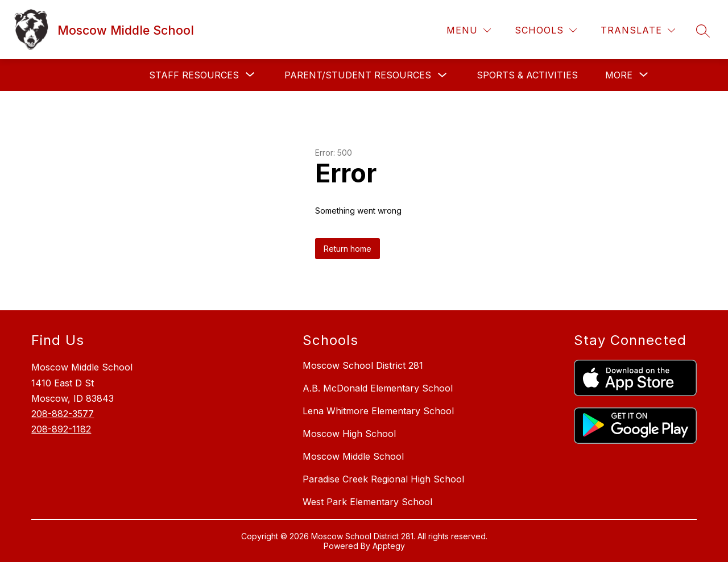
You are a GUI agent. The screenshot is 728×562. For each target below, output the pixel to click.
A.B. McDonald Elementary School (378, 388)
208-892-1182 (61, 429)
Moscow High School (349, 434)
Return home (348, 249)
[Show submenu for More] (619, 75)
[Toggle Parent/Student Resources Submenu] (442, 75)
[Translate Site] (638, 30)
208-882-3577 (63, 414)
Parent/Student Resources (358, 75)
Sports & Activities (527, 75)
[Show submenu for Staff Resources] (194, 75)
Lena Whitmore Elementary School (378, 411)
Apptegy (389, 546)
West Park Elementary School (367, 502)
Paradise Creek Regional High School (383, 479)
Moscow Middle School (353, 456)
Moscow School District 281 (363, 365)
